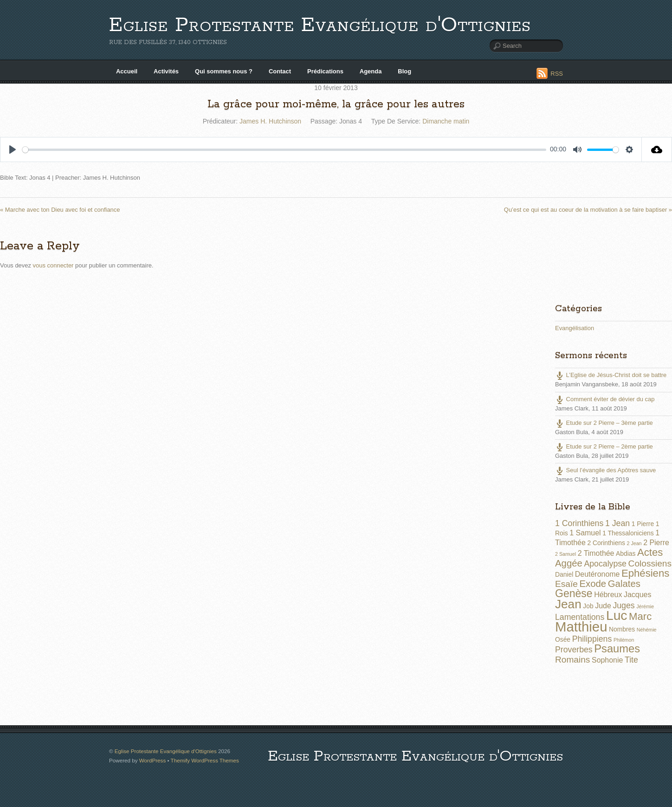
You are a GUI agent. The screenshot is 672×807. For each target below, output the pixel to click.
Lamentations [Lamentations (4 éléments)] (580, 617)
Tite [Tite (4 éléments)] (631, 660)
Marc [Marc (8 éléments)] (640, 616)
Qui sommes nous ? (224, 71)
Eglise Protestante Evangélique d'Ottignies (320, 25)
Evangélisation (575, 328)
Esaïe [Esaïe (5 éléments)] (566, 584)
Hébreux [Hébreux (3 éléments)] (608, 595)
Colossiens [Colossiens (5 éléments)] (650, 563)
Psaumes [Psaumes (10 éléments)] (617, 649)
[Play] (13, 150)
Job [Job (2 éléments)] (588, 606)
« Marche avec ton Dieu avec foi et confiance (60, 210)
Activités (166, 71)
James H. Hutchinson (270, 121)
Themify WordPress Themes (205, 760)
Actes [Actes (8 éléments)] (650, 552)
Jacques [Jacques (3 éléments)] (637, 595)
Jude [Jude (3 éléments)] (603, 606)
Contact (280, 71)
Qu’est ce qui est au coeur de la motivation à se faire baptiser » (588, 210)
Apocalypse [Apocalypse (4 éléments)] (605, 564)
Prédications (325, 71)
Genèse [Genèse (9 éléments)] (574, 593)
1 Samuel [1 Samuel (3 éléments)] (585, 533)
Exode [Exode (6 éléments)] (593, 584)
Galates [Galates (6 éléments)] (624, 584)
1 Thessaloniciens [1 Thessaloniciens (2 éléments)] (628, 533)
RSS (557, 74)
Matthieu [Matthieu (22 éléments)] (581, 627)
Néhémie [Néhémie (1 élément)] (647, 630)
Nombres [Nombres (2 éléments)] (622, 629)
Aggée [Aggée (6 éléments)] (569, 563)
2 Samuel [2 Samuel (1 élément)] (565, 554)
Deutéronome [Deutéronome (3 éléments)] (598, 574)
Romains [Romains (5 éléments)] (572, 660)
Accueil (127, 71)
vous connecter (53, 265)
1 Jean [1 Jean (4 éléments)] (617, 523)
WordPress (152, 760)
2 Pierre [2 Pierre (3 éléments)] (656, 543)
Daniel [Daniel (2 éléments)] (564, 574)
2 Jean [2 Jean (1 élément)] (634, 543)
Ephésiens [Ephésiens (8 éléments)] (645, 573)
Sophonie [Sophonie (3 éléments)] (607, 660)
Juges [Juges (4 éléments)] (624, 605)
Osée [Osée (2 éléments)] (563, 639)
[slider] (284, 150)
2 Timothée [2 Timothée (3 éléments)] (596, 553)
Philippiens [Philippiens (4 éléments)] (592, 639)
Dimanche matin (446, 121)
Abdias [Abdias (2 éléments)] (626, 553)
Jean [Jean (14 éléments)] (568, 604)
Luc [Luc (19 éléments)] (617, 615)
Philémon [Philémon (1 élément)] (624, 640)
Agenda (371, 71)
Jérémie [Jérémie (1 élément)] (645, 606)
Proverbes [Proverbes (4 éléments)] (574, 650)
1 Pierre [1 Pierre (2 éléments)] (643, 524)
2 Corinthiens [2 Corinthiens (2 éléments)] (606, 543)
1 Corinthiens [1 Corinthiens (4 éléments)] (579, 523)
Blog (404, 71)
